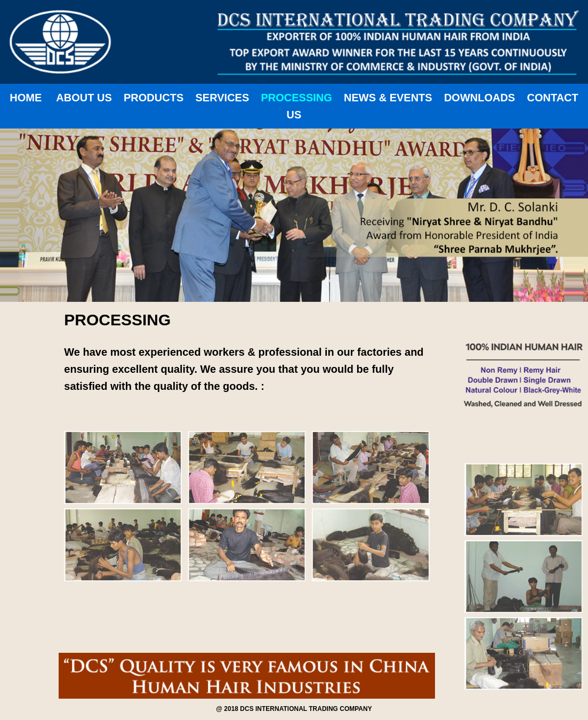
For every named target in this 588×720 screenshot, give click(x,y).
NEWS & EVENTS (388, 98)
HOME (26, 98)
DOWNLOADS (480, 98)
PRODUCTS (154, 98)
